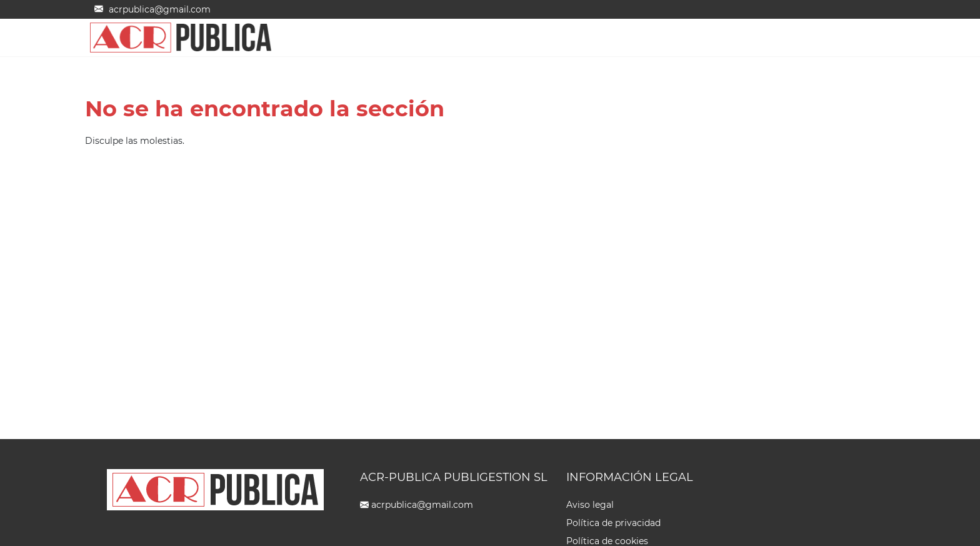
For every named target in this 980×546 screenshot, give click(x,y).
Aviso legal (590, 505)
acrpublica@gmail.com (422, 505)
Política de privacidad (613, 523)
